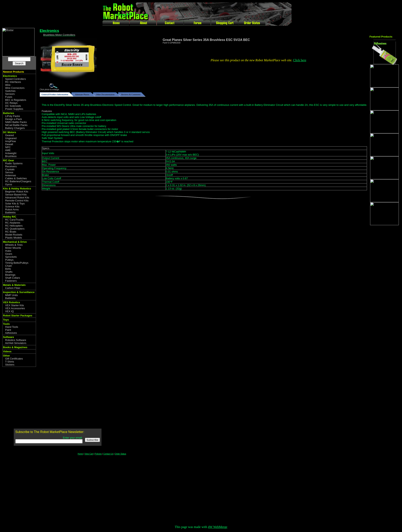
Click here (300, 60)
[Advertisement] (385, 291)
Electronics (49, 31)
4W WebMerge (218, 527)
